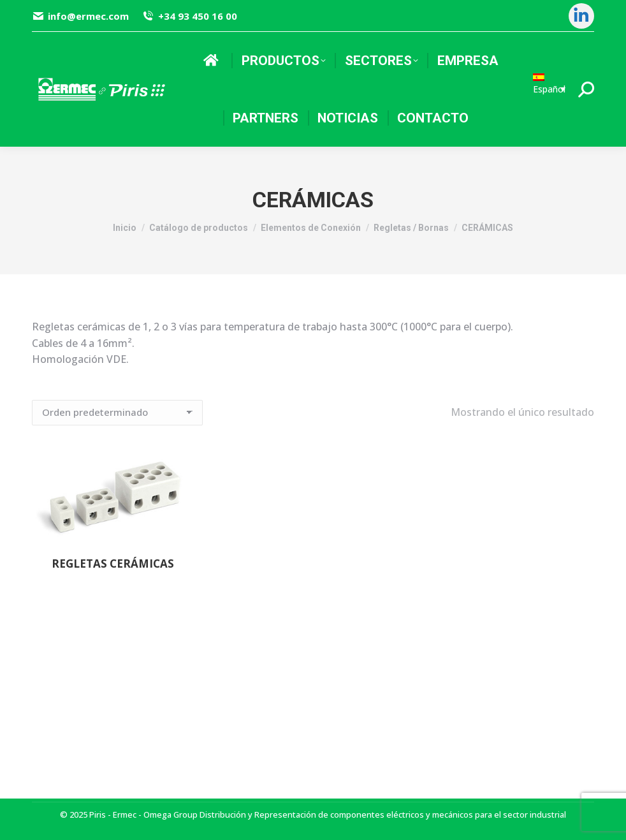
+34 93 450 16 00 (189, 16)
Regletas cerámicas (113, 564)
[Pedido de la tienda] (117, 413)
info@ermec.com (80, 16)
